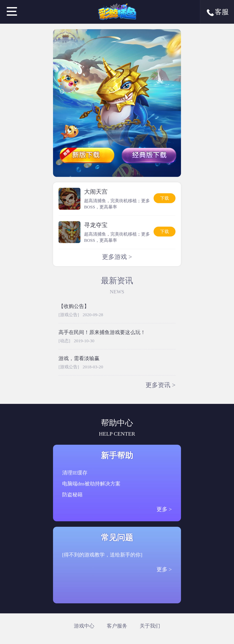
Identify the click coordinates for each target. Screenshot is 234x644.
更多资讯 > (161, 385)
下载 (165, 198)
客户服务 (117, 626)
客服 (217, 13)
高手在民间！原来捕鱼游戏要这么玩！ (102, 332)
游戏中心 (84, 626)
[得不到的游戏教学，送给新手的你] (102, 555)
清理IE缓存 (75, 473)
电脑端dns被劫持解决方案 (91, 484)
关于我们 (150, 626)
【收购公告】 (74, 306)
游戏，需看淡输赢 (79, 358)
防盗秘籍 (72, 495)
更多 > (164, 509)
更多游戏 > (117, 257)
